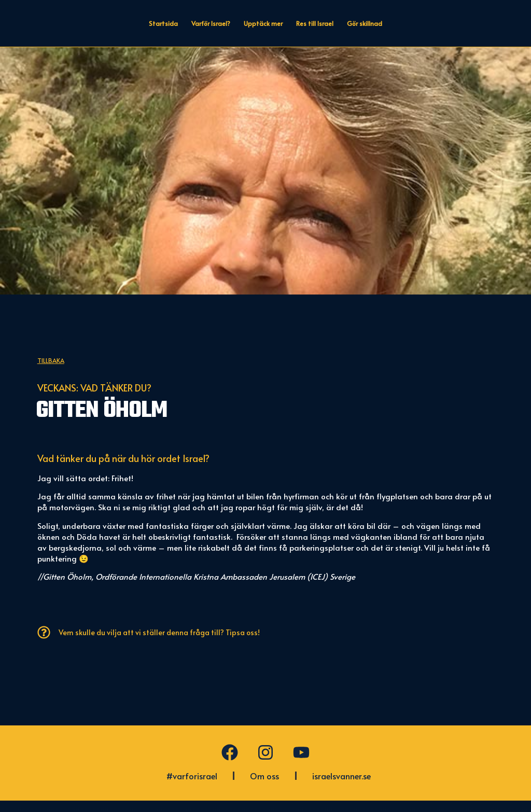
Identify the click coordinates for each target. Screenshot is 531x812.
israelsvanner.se (341, 787)
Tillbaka (51, 371)
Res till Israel (315, 23)
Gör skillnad (365, 23)
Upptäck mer (263, 23)
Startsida (163, 23)
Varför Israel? (211, 23)
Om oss (264, 787)
